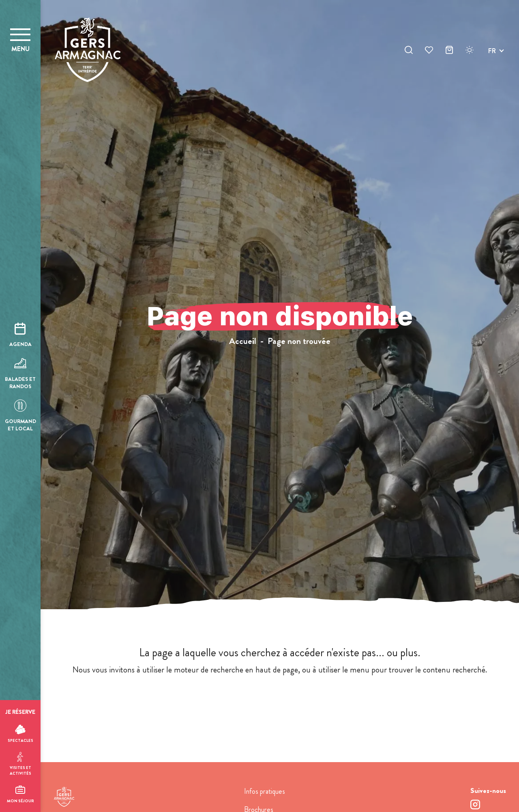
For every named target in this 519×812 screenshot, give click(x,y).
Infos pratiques (265, 791)
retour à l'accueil (280, 701)
